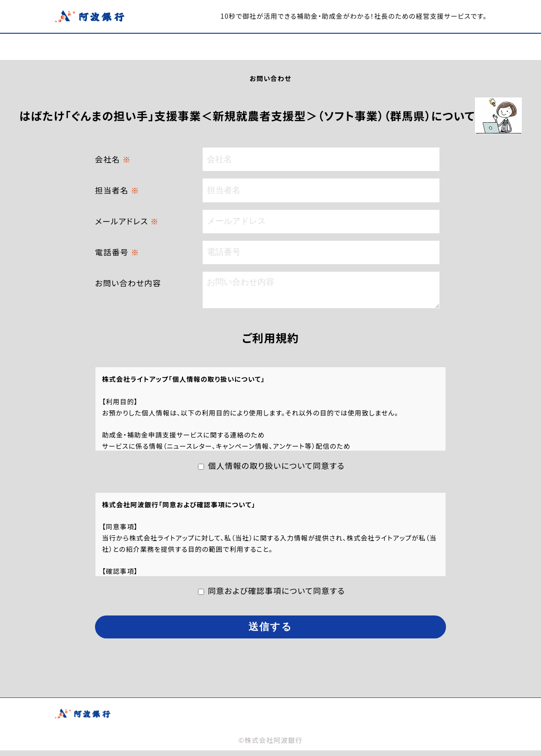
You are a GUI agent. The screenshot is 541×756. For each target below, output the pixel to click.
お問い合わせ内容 (128, 283)
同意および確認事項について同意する (276, 596)
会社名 (113, 159)
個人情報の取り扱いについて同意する (276, 471)
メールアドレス (127, 221)
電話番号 (117, 252)
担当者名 (117, 190)
